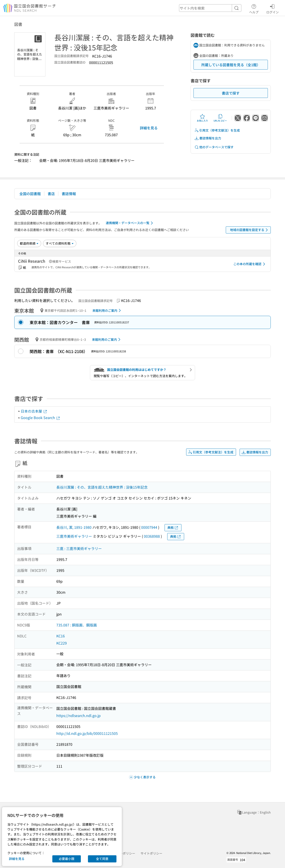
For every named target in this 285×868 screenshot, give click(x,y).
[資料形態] (60, 243)
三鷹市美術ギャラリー (74, 536)
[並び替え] (29, 243)
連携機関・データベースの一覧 (130, 223)
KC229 (62, 643)
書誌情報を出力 (208, 138)
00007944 (149, 527)
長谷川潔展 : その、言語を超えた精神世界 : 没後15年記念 (102, 487)
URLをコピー (220, 118)
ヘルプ (254, 8)
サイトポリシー (151, 853)
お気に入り (202, 118)
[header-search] (210, 8)
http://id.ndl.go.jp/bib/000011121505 (87, 733)
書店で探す (231, 93)
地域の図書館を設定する (250, 230)
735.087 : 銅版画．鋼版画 (77, 625)
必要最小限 (67, 859)
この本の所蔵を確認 (250, 264)
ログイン (273, 8)
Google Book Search (41, 417)
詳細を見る (149, 128)
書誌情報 (69, 194)
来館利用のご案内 (107, 310)
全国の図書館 (30, 194)
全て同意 (102, 859)
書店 (51, 194)
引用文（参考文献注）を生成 (217, 130)
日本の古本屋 (34, 411)
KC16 (61, 636)
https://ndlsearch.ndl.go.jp (78, 715)
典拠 (173, 528)
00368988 (152, 536)
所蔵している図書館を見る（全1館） (231, 65)
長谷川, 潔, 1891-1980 (74, 527)
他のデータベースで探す (214, 147)
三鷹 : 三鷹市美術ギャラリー (79, 548)
